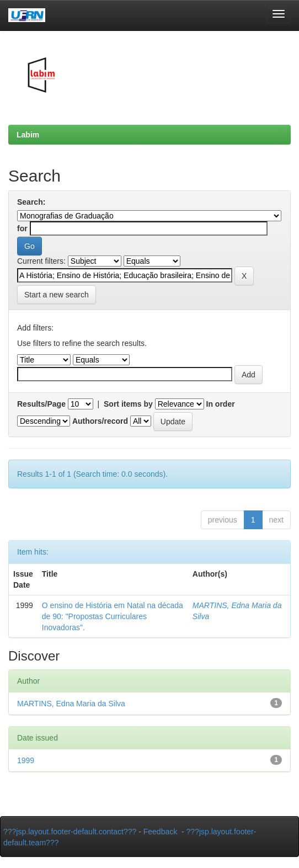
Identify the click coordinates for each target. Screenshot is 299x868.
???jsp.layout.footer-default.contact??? (70, 832)
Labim (28, 135)
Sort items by (128, 404)
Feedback (160, 832)
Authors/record (100, 421)
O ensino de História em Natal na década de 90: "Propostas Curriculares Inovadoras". (113, 616)
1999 (26, 760)
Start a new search (57, 295)
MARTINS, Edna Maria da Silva (71, 704)
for (22, 228)
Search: (31, 202)
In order (221, 404)
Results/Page (41, 404)
